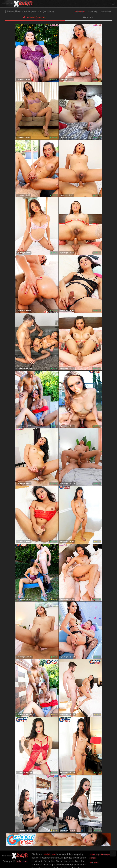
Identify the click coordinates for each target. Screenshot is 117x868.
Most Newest (80, 12)
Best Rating (93, 12)
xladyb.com (21, 861)
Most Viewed (106, 12)
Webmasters (94, 862)
